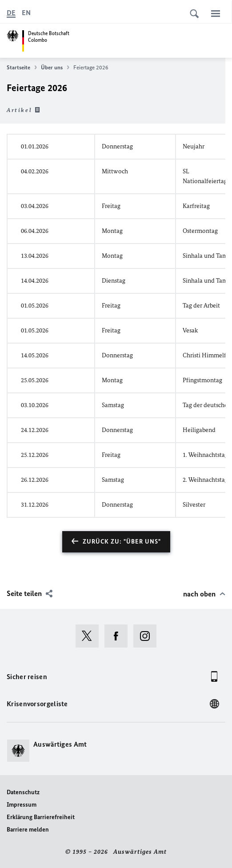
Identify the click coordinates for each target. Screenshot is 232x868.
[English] (26, 13)
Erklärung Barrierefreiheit (41, 817)
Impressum (22, 805)
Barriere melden (28, 830)
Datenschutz (23, 792)
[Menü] (216, 13)
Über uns (55, 68)
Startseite (22, 68)
